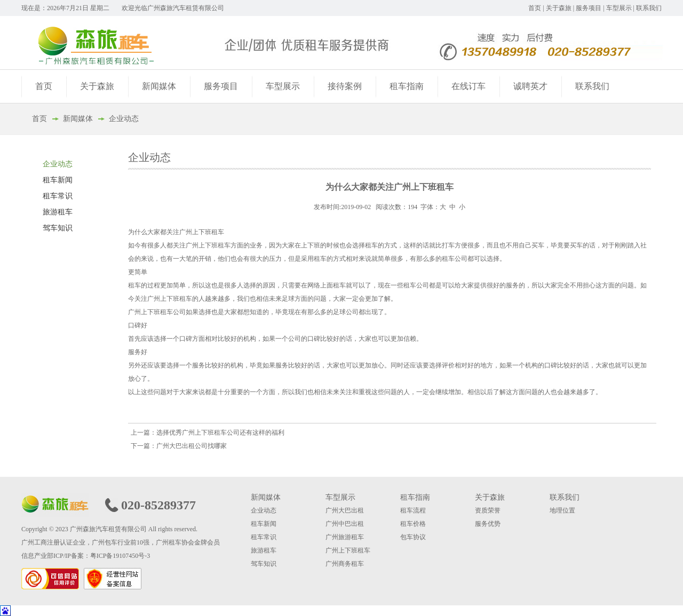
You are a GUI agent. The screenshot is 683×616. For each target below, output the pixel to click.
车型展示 (619, 8)
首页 (535, 8)
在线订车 (468, 86)
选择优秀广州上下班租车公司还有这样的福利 (220, 433)
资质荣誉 (488, 510)
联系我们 (649, 8)
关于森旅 (559, 8)
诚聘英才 (530, 86)
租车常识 (58, 196)
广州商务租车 (345, 564)
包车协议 (413, 537)
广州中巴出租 (345, 524)
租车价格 (413, 524)
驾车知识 (58, 228)
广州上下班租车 (348, 550)
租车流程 (413, 510)
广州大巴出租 (345, 510)
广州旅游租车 (345, 537)
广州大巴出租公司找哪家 (192, 446)
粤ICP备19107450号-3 (120, 556)
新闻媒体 (159, 86)
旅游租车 (58, 212)
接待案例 (345, 86)
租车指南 (407, 86)
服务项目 (589, 8)
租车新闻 (58, 180)
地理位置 (562, 510)
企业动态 (124, 119)
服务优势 (488, 524)
